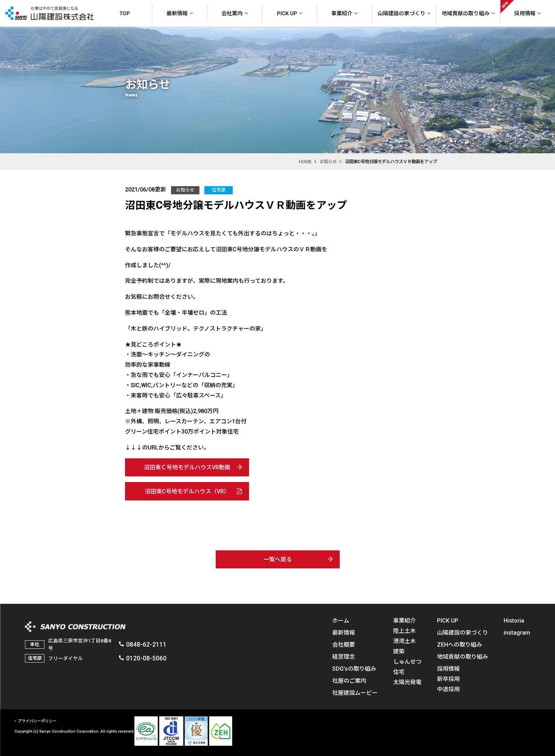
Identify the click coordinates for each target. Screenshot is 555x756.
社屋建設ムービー (355, 693)
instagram (517, 632)
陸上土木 (404, 631)
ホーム (340, 620)
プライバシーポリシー (37, 721)
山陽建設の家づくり (463, 632)
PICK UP (448, 620)
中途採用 (448, 689)
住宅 (398, 672)
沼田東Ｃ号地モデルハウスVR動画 (187, 467)
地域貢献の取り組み (463, 657)
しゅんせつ (407, 661)
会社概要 (343, 645)
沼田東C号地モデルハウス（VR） (187, 491)
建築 (398, 651)
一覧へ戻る (278, 559)
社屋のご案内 (349, 681)
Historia (514, 620)
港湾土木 (404, 641)
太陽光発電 (407, 682)
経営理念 (343, 657)
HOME (305, 162)
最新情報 (343, 632)
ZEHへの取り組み (460, 645)
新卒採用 (448, 679)
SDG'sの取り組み (354, 669)
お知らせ (328, 162)
